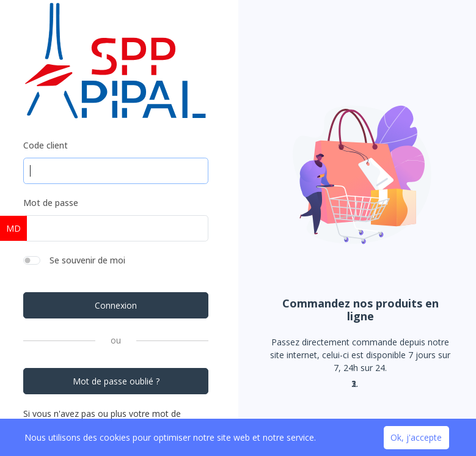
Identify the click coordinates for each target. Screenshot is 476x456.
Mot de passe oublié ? (116, 381)
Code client (46, 145)
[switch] (32, 260)
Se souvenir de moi (87, 260)
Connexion (116, 305)
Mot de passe (51, 203)
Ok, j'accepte (416, 437)
